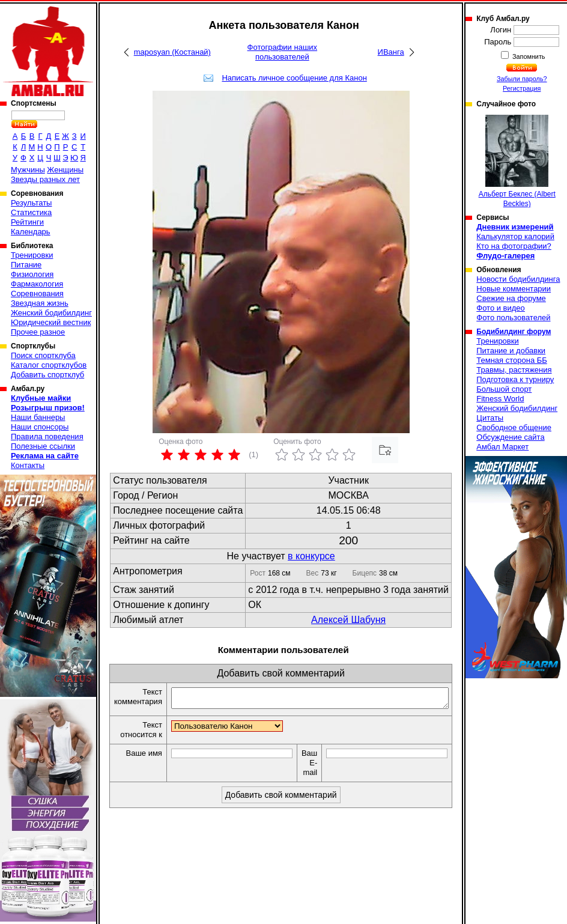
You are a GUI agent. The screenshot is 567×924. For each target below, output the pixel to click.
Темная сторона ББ (512, 360)
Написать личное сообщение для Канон (294, 78)
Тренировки (32, 255)
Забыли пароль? (522, 79)
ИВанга (391, 52)
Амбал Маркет (502, 447)
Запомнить (528, 56)
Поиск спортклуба (43, 355)
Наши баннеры (38, 417)
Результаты (31, 203)
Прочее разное (38, 332)
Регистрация (522, 88)
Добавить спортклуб (47, 375)
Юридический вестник (51, 322)
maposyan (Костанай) (172, 52)
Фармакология (37, 284)
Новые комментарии (514, 289)
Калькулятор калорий (515, 236)
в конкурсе (311, 556)
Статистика (31, 212)
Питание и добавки (511, 351)
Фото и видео (501, 308)
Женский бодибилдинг (51, 313)
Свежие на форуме (511, 298)
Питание (26, 265)
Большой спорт (504, 389)
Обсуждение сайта (510, 437)
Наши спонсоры (40, 427)
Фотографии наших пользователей (283, 52)
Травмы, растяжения (514, 370)
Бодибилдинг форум (514, 332)
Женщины (65, 170)
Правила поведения (47, 436)
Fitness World (500, 399)
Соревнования (37, 293)
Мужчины (28, 170)
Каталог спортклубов (49, 365)
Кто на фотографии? (514, 246)
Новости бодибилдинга (518, 279)
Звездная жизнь (40, 303)
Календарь (31, 232)
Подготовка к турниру (515, 379)
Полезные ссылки (43, 446)
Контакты (28, 465)
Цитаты (490, 418)
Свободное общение (514, 427)
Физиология (32, 274)
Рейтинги (27, 222)
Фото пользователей (513, 318)
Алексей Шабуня (348, 620)
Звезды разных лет (45, 179)
